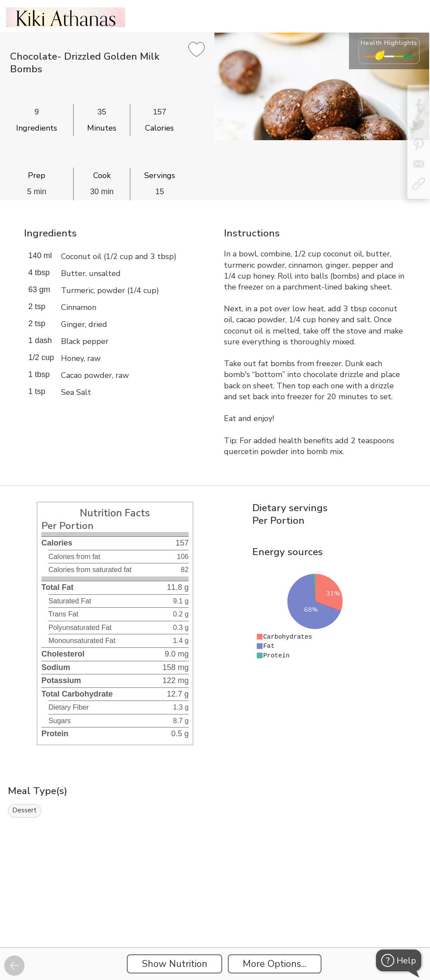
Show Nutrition (175, 964)
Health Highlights (389, 43)
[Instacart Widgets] (215, 917)
